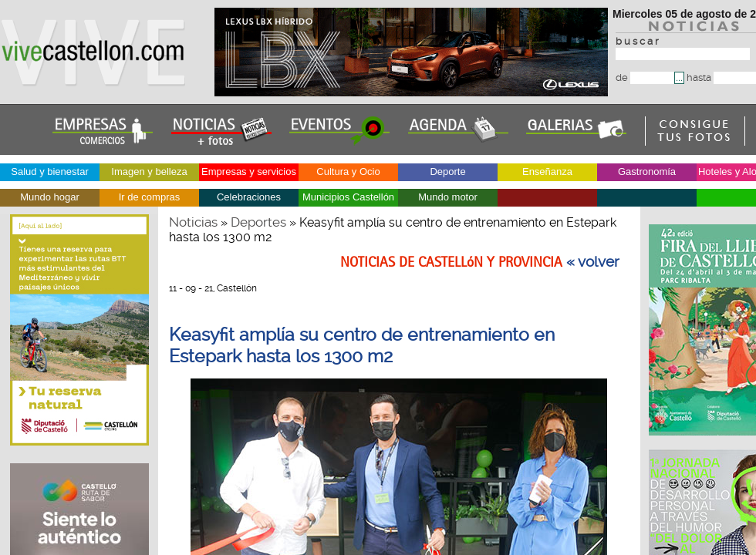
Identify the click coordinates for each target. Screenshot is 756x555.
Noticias (193, 222)
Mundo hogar (50, 197)
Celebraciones (249, 197)
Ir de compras (149, 197)
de (645, 77)
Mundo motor (448, 197)
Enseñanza (547, 172)
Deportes (258, 222)
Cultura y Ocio (348, 172)
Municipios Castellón (348, 197)
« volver (593, 262)
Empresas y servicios (249, 172)
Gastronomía (647, 172)
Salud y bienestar (49, 172)
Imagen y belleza (149, 172)
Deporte (447, 172)
